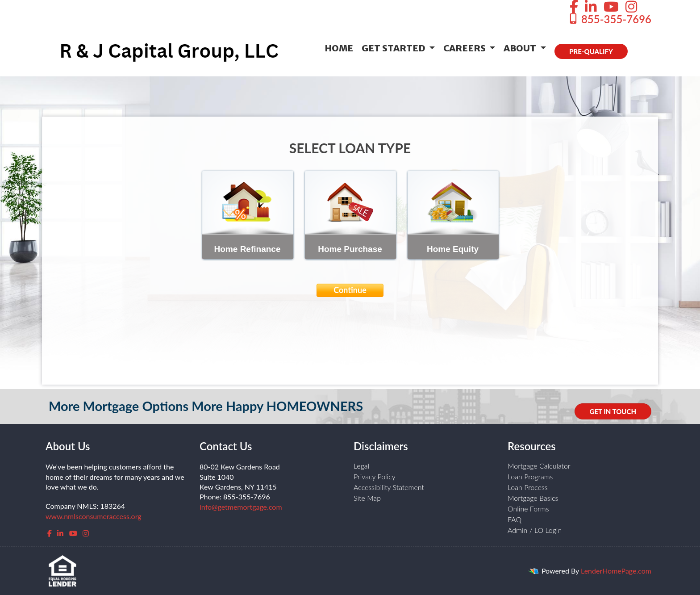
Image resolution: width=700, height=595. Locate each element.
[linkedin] (60, 533)
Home (339, 48)
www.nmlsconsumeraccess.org (94, 516)
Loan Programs (530, 476)
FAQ (515, 519)
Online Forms (528, 509)
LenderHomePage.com (616, 571)
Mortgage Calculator (539, 466)
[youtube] (73, 533)
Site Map (367, 498)
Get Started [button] (394, 48)
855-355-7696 (610, 19)
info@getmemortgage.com (241, 507)
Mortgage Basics (533, 498)
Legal (361, 466)
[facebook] (50, 533)
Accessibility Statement (389, 487)
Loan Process (528, 487)
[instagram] (86, 533)
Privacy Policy (375, 476)
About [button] (521, 48)
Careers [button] (465, 48)
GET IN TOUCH (613, 411)
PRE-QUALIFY (591, 51)
